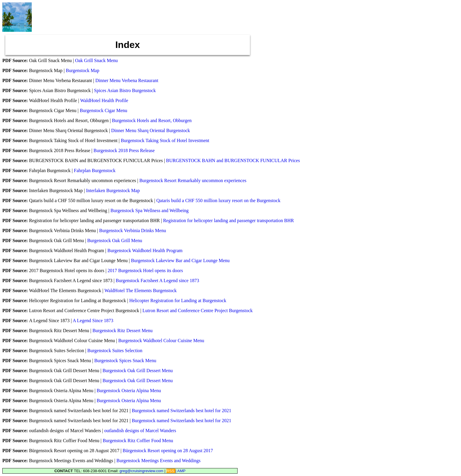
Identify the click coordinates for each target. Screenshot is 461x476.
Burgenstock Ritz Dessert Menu (122, 331)
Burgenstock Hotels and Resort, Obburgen (152, 120)
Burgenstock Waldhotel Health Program (145, 251)
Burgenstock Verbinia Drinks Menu (132, 230)
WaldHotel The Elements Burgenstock (141, 291)
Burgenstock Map (83, 70)
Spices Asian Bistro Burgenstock (125, 90)
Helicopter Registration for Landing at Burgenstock (178, 301)
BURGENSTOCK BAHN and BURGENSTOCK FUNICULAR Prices (233, 160)
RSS (171, 471)
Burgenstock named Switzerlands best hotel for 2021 (181, 411)
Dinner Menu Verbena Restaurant (127, 80)
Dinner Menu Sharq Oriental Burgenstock (151, 130)
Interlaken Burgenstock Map (113, 190)
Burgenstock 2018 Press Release (124, 150)
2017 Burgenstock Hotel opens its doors (145, 271)
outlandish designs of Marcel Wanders (140, 431)
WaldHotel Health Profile (104, 100)
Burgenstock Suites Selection (115, 351)
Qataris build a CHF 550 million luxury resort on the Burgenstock (218, 200)
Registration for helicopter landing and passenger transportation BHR (229, 220)
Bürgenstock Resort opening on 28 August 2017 (168, 451)
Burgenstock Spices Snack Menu (125, 361)
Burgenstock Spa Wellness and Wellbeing (150, 210)
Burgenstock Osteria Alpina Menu (129, 391)
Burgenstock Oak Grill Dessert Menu (138, 371)
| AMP (181, 471)
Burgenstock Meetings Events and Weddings (158, 461)
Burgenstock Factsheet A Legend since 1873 (158, 281)
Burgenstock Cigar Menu (103, 110)
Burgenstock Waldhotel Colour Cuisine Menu (161, 341)
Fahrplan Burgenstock (95, 170)
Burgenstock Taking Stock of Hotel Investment (165, 140)
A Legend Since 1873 (93, 321)
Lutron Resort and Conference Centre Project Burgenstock (198, 311)
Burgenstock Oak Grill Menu (115, 241)
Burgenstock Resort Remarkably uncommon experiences (193, 180)
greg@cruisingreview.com (142, 471)
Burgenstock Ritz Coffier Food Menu (138, 441)
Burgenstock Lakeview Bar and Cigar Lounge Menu (180, 261)
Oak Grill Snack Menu (96, 60)
